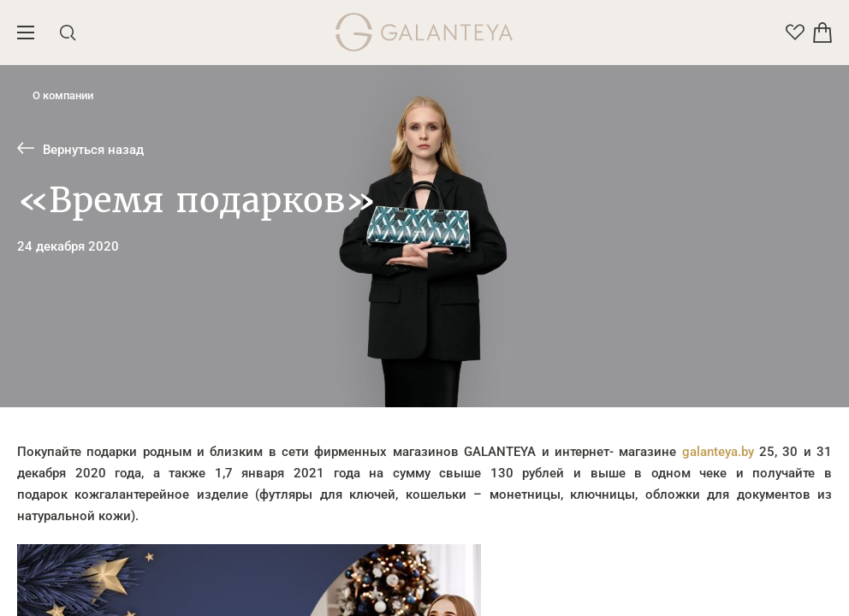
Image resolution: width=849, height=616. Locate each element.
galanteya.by (718, 452)
